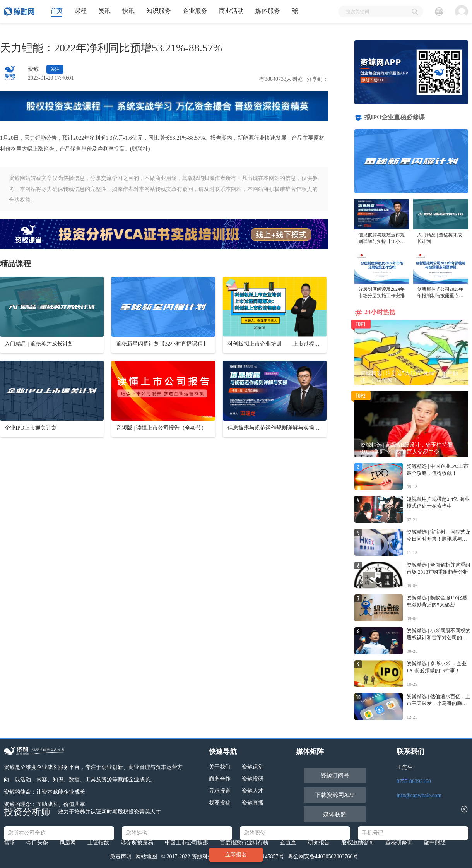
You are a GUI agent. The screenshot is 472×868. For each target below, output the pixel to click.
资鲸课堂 (253, 767)
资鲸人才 (253, 791)
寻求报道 (220, 791)
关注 (55, 69)
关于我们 (220, 767)
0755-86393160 (414, 782)
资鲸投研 (253, 779)
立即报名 (236, 855)
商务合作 (220, 779)
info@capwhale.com (419, 795)
